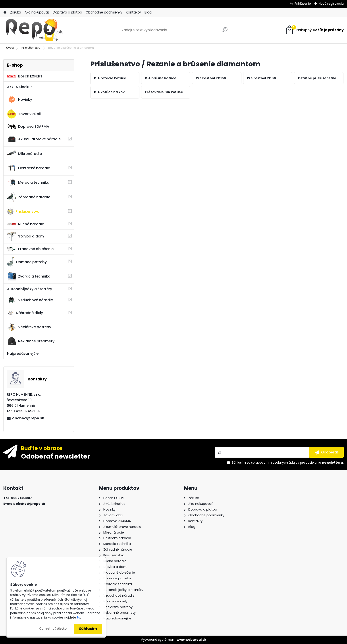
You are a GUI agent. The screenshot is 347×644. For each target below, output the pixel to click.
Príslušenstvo (31, 48)
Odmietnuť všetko (53, 629)
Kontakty (133, 12)
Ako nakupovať (37, 12)
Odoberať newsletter (56, 456)
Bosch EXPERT (25, 76)
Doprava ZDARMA (28, 126)
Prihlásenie (303, 4)
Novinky (20, 100)
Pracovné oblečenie (30, 249)
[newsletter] (327, 452)
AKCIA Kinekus (20, 87)
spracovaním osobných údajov (275, 463)
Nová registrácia (331, 4)
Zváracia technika (29, 276)
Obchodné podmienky (104, 12)
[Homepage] (5, 13)
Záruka (15, 12)
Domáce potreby (27, 262)
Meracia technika (28, 183)
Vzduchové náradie (30, 300)
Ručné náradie (26, 224)
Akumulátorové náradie (34, 139)
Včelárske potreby (29, 327)
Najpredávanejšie (23, 354)
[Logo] (34, 30)
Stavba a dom (25, 236)
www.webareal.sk (191, 640)
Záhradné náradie (29, 197)
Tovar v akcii (24, 114)
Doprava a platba (67, 12)
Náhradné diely (25, 313)
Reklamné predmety (31, 341)
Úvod (10, 48)
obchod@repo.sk (28, 418)
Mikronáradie (24, 154)
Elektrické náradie (29, 168)
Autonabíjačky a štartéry (30, 289)
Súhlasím (88, 629)
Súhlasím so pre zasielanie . (288, 463)
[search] (225, 32)
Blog (148, 12)
